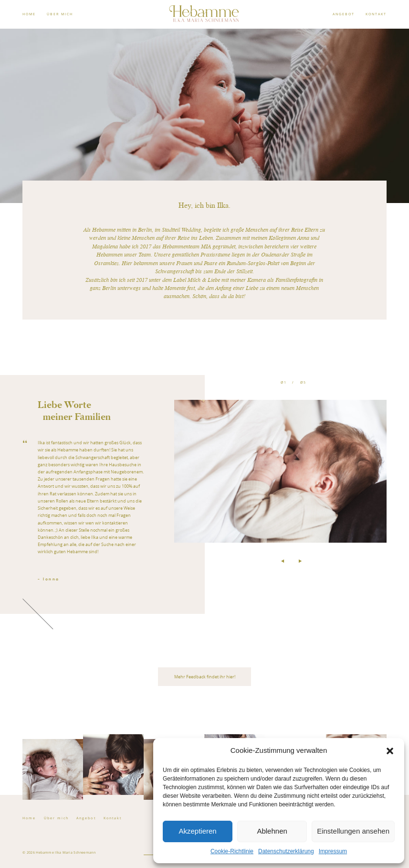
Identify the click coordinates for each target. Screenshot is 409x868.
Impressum (333, 851)
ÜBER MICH (60, 14)
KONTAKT (376, 14)
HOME (29, 14)
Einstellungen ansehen (353, 831)
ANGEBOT (344, 14)
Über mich (56, 818)
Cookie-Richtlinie (232, 851)
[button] (390, 751)
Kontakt (113, 818)
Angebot (86, 818)
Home (29, 818)
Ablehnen (272, 831)
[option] (204, 495)
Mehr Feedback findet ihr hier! (205, 677)
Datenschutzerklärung (286, 851)
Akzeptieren (197, 831)
